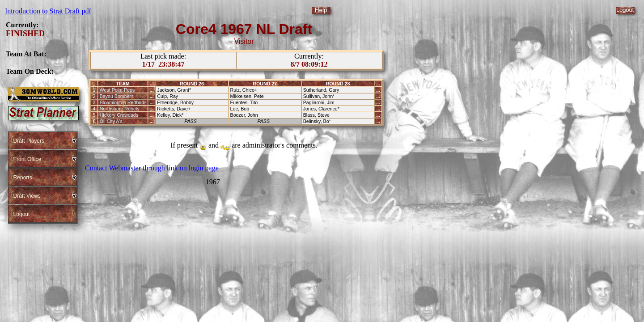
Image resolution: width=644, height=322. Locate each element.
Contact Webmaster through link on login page (152, 168)
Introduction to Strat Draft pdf (48, 11)
